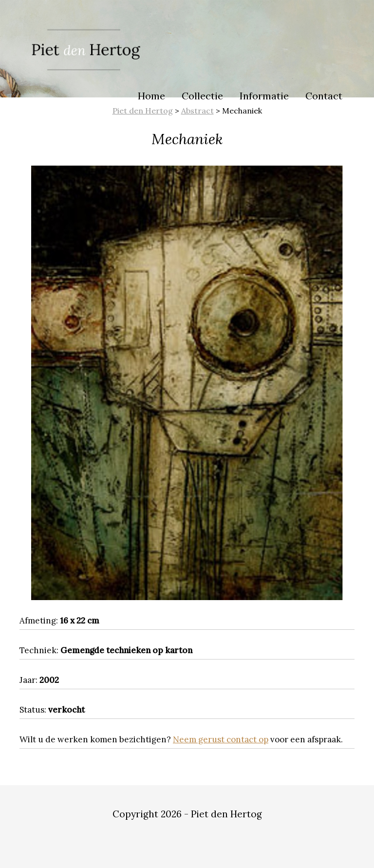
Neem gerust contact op (221, 739)
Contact (324, 96)
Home (151, 96)
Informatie (264, 96)
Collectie (202, 96)
